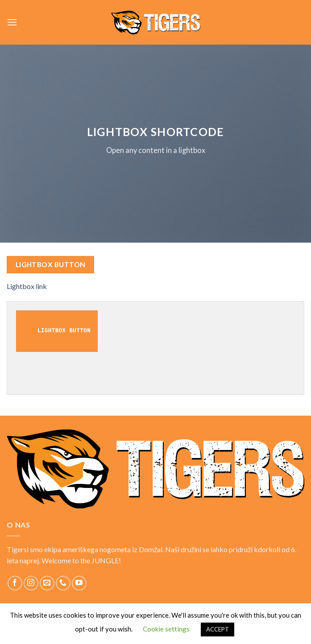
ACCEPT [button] (218, 629)
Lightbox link (27, 286)
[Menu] (12, 22)
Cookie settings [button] (166, 629)
